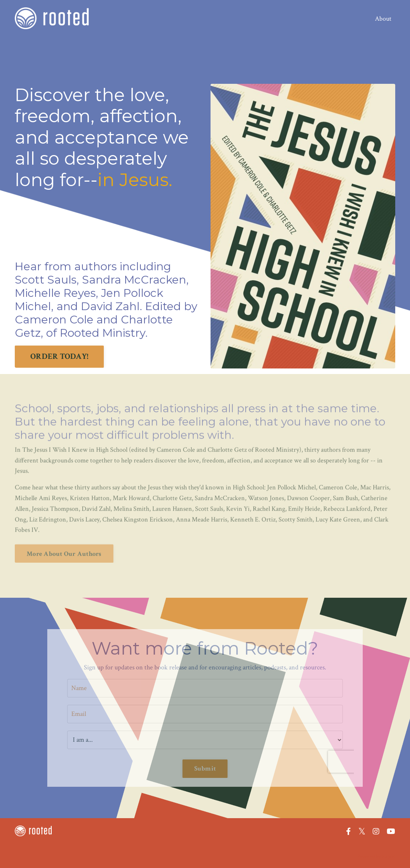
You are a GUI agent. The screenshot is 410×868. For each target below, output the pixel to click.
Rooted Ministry (102, 333)
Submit (205, 768)
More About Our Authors (64, 540)
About (383, 19)
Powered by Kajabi (376, 857)
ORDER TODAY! (59, 356)
